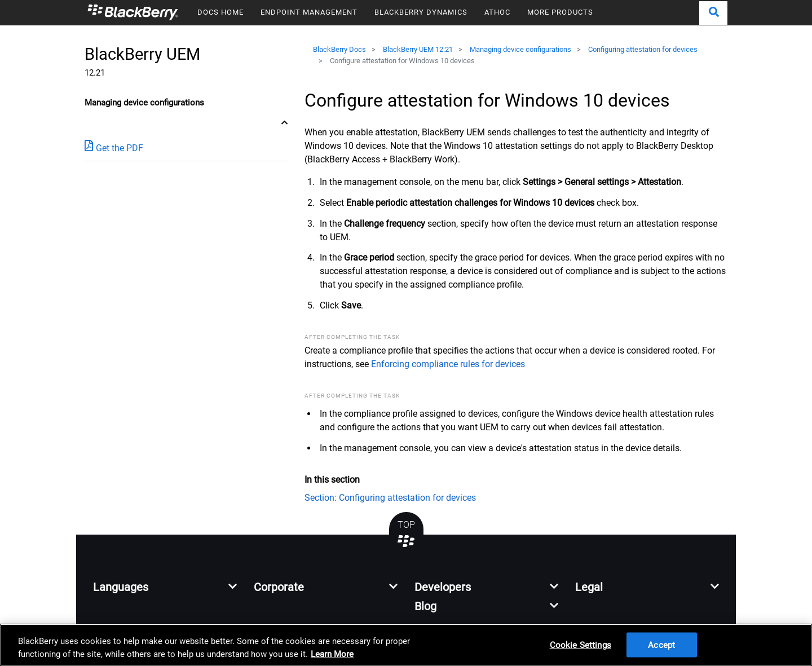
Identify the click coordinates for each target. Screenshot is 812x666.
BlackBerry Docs (339, 49)
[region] (406, 645)
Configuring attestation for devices (643, 49)
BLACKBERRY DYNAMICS (421, 12)
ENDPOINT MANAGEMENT (309, 12)
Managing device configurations (520, 49)
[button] (713, 13)
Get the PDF (114, 147)
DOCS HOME (220, 12)
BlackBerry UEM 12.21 (418, 49)
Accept (661, 645)
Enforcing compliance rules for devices (448, 364)
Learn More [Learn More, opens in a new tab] (332, 654)
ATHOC (497, 12)
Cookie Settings (581, 645)
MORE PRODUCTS (560, 12)
